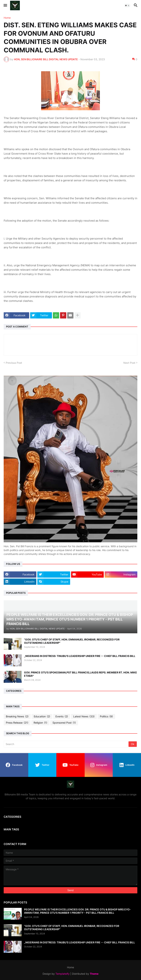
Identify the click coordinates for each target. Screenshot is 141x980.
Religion (40, 723)
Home (7, 18)
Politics (106, 716)
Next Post (129, 363)
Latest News (84, 716)
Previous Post (14, 363)
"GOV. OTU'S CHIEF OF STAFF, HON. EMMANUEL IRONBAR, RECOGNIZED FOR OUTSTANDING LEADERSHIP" (72, 641)
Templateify (63, 974)
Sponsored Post (64, 723)
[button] (5, 5)
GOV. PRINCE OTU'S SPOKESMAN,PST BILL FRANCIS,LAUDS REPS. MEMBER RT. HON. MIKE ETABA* (81, 674)
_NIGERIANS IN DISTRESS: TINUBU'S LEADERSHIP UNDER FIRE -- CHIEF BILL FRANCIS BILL (80, 656)
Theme (94, 974)
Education (42, 716)
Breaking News (17, 716)
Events (62, 716)
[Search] (66, 744)
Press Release (17, 723)
